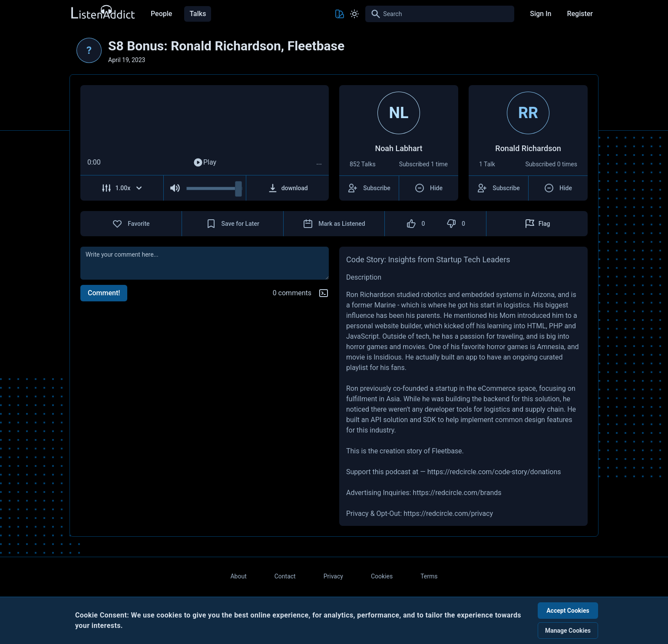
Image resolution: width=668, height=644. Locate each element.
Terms (429, 576)
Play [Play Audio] (205, 162)
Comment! (104, 293)
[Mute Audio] (175, 188)
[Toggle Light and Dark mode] (354, 14)
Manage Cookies (568, 631)
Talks (198, 14)
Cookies (382, 576)
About (238, 576)
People (161, 14)
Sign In (541, 14)
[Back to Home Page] (103, 12)
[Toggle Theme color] (340, 14)
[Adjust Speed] (122, 188)
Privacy (333, 576)
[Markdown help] (324, 293)
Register (580, 14)
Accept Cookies (568, 611)
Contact (285, 576)
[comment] (205, 263)
